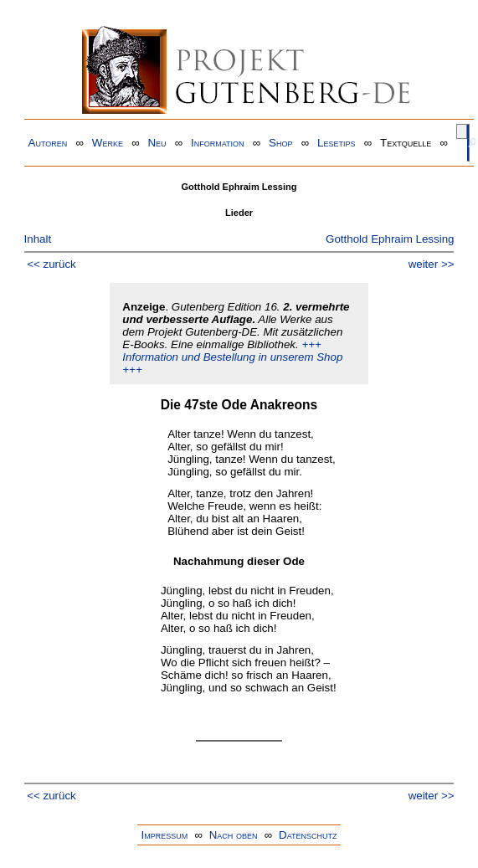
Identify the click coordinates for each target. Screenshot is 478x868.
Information (218, 143)
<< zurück (51, 264)
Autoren (48, 143)
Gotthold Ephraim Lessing (390, 239)
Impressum (164, 835)
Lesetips (336, 143)
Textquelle (406, 143)
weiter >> (432, 264)
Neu (157, 143)
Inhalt (38, 239)
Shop (280, 143)
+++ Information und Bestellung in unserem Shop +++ (232, 357)
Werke (108, 143)
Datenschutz (308, 835)
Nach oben (234, 835)
